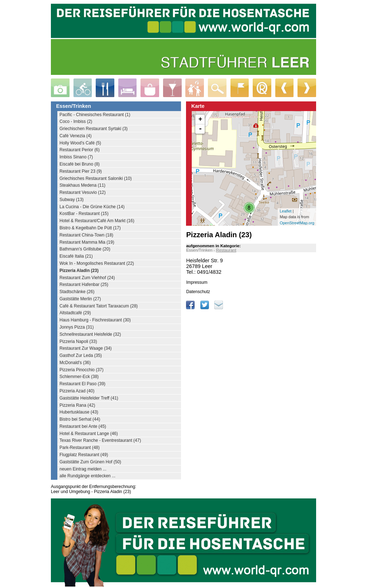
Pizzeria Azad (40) (77, 391)
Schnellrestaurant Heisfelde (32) (90, 334)
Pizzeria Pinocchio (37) (82, 370)
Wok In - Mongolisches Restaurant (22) (97, 263)
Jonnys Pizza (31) (77, 327)
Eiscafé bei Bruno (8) (80, 164)
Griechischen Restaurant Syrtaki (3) (94, 129)
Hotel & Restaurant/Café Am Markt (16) (97, 221)
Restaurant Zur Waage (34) (86, 348)
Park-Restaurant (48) (80, 448)
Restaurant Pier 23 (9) (81, 171)
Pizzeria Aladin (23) (79, 271)
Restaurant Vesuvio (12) (83, 192)
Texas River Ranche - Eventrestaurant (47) (100, 440)
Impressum (197, 282)
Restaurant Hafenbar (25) (84, 285)
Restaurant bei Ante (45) (83, 426)
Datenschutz (198, 292)
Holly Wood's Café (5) (80, 143)
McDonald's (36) (75, 363)
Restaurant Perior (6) (80, 150)
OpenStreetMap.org (297, 223)
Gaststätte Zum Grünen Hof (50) (90, 462)
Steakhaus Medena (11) (82, 185)
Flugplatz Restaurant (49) (84, 455)
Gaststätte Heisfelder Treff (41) (89, 398)
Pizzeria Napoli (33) (78, 341)
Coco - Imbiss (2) (76, 121)
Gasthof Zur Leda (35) (81, 355)
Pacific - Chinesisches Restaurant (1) (95, 115)
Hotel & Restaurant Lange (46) (89, 434)
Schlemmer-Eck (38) (79, 377)
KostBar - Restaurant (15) (84, 214)
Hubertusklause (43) (79, 412)
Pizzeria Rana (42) (77, 405)
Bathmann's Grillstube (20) (85, 249)
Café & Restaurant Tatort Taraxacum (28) (99, 306)
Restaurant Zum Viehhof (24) (87, 278)
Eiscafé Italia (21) (76, 256)
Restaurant (226, 250)
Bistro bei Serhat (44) (80, 419)
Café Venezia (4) (75, 136)
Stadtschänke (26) (77, 292)
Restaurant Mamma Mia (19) (87, 242)
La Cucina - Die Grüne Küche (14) (92, 207)
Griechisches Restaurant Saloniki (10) (96, 178)
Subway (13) (72, 200)
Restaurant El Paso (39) (82, 384)
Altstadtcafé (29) (75, 313)
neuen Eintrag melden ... (83, 469)
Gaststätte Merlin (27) (80, 299)
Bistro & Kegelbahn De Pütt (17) (90, 228)
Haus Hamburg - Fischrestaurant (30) (95, 320)
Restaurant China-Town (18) (86, 235)
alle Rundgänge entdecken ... (87, 476)
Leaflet (285, 211)
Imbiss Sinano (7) (76, 157)
